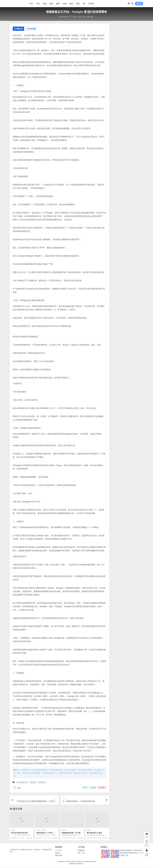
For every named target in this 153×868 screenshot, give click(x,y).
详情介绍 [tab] (19, 29)
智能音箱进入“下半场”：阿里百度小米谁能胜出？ (46, 834)
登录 (139, 4)
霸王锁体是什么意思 (95, 833)
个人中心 (59, 851)
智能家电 (42, 783)
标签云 (58, 853)
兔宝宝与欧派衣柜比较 (20, 833)
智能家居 (33, 783)
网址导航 (59, 856)
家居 (75, 17)
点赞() (102, 788)
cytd (17, 788)
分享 (85, 788)
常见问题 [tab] (34, 29)
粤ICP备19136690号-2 (77, 864)
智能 (44, 830)
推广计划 (81, 853)
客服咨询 (81, 851)
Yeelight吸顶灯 (22, 783)
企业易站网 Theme (76, 862)
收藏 (93, 788)
